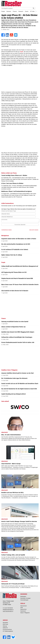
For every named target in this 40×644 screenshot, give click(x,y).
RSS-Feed (5, 624)
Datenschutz (23, 609)
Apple (22, 52)
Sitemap (5, 626)
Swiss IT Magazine (25, 613)
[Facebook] (3, 36)
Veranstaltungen (24, 600)
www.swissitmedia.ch (8, 611)
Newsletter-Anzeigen (25, 598)
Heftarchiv (5, 628)
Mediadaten (23, 597)
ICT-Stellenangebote (8, 631)
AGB (22, 608)
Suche (37, 8)
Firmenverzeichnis (7, 629)
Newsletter (5, 623)
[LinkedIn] (7, 36)
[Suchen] (34, 8)
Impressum (23, 611)
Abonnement (24, 606)
